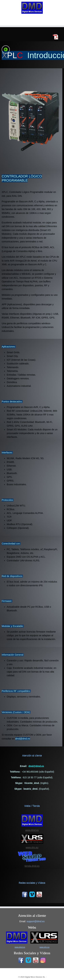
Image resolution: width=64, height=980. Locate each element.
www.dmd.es (32, 830)
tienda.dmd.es (32, 866)
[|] (32, 8)
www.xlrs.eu (32, 847)
